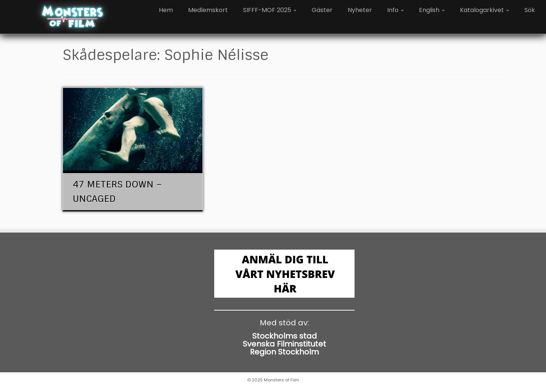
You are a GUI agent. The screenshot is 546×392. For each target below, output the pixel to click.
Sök (530, 10)
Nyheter (360, 10)
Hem (166, 10)
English (432, 10)
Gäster (322, 10)
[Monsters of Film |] (73, 17)
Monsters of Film (282, 380)
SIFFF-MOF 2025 (270, 10)
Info (395, 10)
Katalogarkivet (485, 10)
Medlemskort (208, 10)
